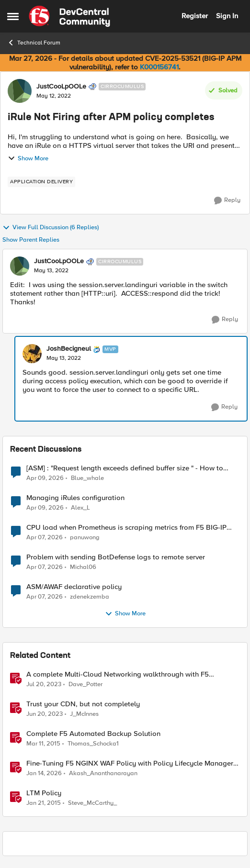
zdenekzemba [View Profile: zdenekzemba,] (90, 596)
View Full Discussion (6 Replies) (51, 228)
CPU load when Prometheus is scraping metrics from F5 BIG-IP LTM (126, 528)
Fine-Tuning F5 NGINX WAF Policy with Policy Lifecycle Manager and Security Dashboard (130, 763)
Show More (28, 158)
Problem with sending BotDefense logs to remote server (116, 557)
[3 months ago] (45, 478)
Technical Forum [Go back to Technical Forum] (34, 43)
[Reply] (227, 200)
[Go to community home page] (69, 16)
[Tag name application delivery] (41, 182)
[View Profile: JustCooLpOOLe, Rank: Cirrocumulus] (20, 91)
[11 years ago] (43, 744)
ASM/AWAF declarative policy (74, 587)
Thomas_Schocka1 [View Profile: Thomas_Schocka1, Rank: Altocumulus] (93, 743)
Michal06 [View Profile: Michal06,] (83, 567)
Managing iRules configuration (75, 498)
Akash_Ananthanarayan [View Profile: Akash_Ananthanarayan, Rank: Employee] (103, 773)
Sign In (227, 16)
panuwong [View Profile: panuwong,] (85, 537)
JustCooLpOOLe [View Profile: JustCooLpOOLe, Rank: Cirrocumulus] (61, 87)
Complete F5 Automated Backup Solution (93, 734)
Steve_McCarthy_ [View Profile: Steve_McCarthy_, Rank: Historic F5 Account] (92, 803)
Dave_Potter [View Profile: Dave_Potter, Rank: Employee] (85, 684)
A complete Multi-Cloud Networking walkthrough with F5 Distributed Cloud (118, 674)
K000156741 (159, 67)
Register (195, 16)
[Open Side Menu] (13, 16)
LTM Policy (44, 793)
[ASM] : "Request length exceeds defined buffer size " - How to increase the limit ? (125, 468)
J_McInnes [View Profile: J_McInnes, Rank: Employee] (84, 714)
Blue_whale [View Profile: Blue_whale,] (87, 478)
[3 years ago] (44, 684)
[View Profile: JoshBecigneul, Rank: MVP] (32, 354)
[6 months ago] (44, 773)
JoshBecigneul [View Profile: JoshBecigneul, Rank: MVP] (69, 349)
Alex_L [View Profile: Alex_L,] (80, 507)
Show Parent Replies (31, 240)
